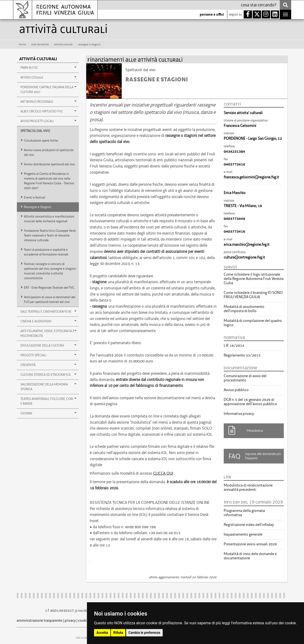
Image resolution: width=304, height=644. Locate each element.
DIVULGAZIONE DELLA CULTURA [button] (48, 345)
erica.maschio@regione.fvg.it (247, 244)
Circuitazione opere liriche (41, 141)
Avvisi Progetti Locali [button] (48, 121)
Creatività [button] (48, 365)
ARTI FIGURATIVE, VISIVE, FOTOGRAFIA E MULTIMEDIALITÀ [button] (48, 333)
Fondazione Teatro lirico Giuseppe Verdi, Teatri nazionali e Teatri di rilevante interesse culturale (50, 235)
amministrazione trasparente (39, 620)
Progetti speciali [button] (48, 355)
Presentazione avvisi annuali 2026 (250, 544)
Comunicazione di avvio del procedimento (245, 378)
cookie (83, 620)
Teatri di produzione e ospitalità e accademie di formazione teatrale (46, 252)
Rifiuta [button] (118, 633)
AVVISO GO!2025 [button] (48, 77)
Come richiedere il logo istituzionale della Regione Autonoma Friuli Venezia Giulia (254, 279)
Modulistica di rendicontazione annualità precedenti (248, 487)
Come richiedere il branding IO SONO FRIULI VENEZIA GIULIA (253, 295)
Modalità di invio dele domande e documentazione (250, 556)
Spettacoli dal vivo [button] (35, 131)
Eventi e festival (35, 197)
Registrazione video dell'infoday (249, 525)
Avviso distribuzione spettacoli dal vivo (49, 164)
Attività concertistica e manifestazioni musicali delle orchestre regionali (49, 219)
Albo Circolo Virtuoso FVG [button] (48, 111)
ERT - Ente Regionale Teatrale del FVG (49, 288)
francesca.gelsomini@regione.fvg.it (251, 177)
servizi (230, 267)
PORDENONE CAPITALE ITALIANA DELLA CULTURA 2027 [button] (48, 89)
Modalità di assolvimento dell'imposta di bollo (244, 309)
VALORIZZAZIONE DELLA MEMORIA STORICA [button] (48, 387)
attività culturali (63, 44)
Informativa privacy (239, 414)
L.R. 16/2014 (234, 346)
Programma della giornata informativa (244, 513)
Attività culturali (38, 59)
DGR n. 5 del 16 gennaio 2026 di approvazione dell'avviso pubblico (250, 402)
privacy (70, 620)
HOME (22, 44)
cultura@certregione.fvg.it (244, 257)
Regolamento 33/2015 (242, 355)
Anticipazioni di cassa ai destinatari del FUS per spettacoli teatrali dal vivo (50, 299)
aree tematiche (40, 44)
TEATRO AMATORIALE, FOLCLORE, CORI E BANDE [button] (48, 401)
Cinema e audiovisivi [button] (48, 321)
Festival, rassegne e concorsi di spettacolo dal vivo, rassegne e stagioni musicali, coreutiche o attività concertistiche (50, 271)
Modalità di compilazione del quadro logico (253, 323)
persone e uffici (212, 14)
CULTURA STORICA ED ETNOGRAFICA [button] (48, 375)
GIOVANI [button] (48, 413)
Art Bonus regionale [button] (48, 102)
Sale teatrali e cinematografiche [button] (48, 311)
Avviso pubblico (236, 390)
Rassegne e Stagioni (38, 207)
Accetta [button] (102, 633)
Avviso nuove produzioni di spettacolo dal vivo (49, 152)
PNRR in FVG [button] (48, 68)
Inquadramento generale (243, 534)
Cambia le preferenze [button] (144, 633)
